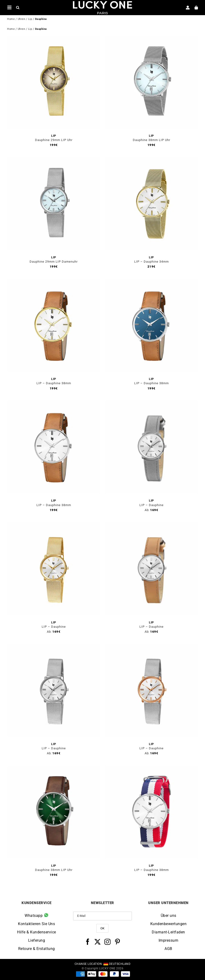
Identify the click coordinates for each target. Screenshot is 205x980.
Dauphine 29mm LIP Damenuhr (54, 262)
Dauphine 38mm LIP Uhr (152, 140)
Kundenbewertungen (169, 924)
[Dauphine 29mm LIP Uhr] (54, 38)
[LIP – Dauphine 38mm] (54, 282)
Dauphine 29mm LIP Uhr (54, 140)
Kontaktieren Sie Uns (36, 924)
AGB (168, 949)
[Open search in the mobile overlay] (18, 7)
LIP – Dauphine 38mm (54, 383)
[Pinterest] (118, 942)
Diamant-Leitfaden (168, 932)
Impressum (169, 940)
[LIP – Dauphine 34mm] (151, 160)
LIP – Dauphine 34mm (152, 262)
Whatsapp (37, 915)
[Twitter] (98, 942)
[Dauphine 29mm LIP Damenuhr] (54, 160)
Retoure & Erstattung (37, 949)
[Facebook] (88, 942)
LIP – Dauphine (152, 505)
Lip (30, 19)
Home (11, 19)
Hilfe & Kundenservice (37, 932)
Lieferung (37, 940)
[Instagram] (108, 942)
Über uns (169, 916)
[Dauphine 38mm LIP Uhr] (151, 38)
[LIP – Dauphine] (151, 403)
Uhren (22, 19)
